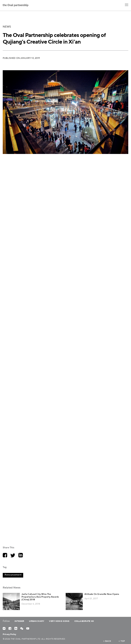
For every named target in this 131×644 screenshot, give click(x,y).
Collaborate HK (84, 621)
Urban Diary (37, 621)
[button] (127, 5)
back (107, 641)
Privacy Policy (9, 634)
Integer (19, 621)
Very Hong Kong (59, 621)
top (122, 641)
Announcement (13, 575)
